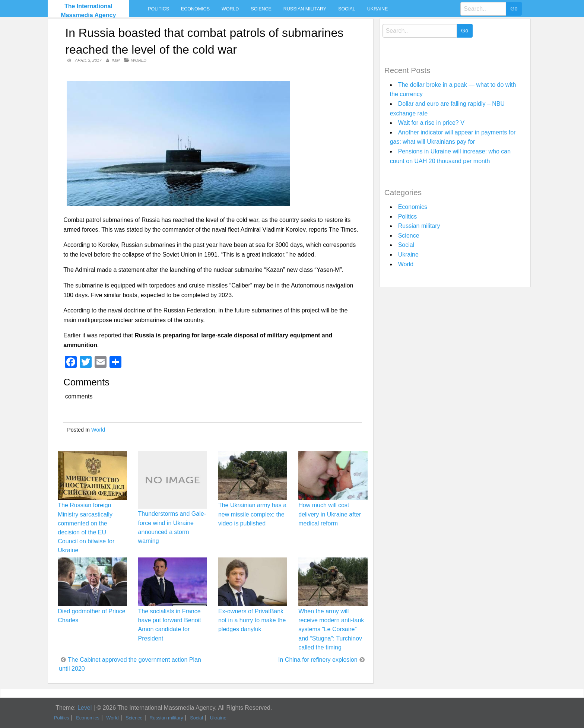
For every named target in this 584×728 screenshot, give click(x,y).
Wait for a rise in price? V (431, 123)
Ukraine (377, 9)
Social (347, 9)
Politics (158, 9)
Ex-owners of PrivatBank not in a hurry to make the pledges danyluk (252, 620)
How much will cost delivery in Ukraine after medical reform (330, 514)
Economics (195, 9)
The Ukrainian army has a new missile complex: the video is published (252, 514)
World (230, 9)
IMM (116, 60)
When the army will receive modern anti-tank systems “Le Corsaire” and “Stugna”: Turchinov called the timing (331, 629)
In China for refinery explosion (318, 660)
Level (85, 708)
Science (261, 9)
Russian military (305, 9)
